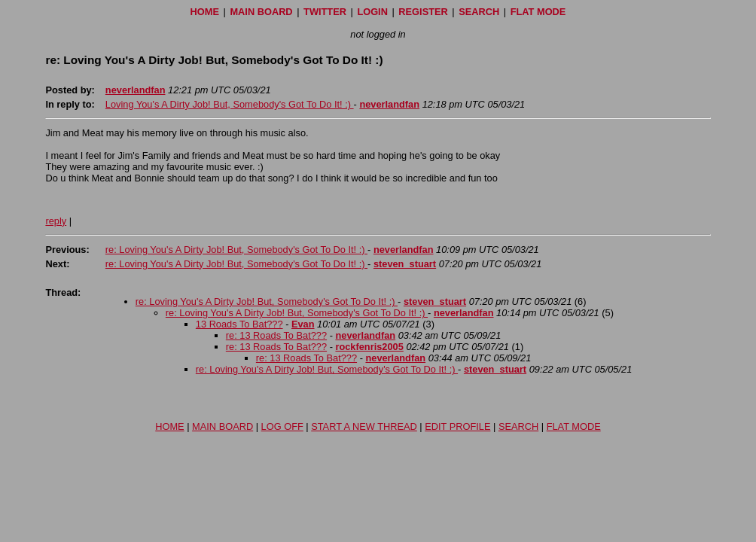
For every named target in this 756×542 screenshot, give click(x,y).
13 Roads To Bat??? (239, 324)
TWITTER (325, 12)
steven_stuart (405, 264)
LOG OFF (282, 426)
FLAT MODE (538, 12)
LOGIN (372, 12)
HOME (205, 12)
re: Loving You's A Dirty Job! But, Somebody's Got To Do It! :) (236, 250)
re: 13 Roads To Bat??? (276, 335)
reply (56, 221)
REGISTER (423, 12)
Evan (303, 324)
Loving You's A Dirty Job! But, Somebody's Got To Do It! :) (230, 104)
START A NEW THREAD (364, 426)
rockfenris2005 (369, 347)
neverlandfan (136, 90)
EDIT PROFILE (457, 426)
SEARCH (479, 12)
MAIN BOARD (261, 12)
